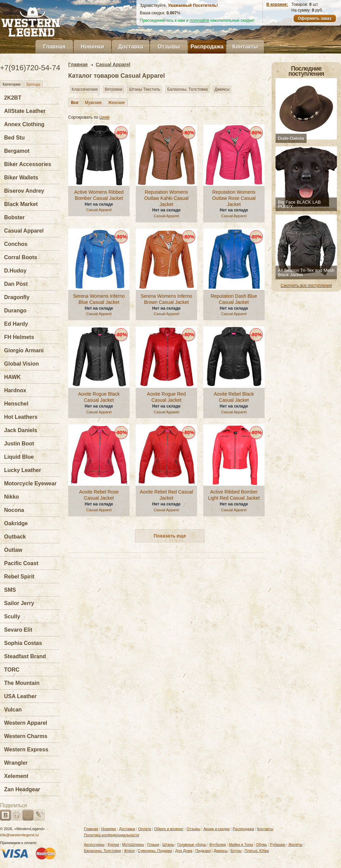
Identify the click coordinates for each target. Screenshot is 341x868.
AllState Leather (25, 111)
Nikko (12, 497)
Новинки (93, 47)
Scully (12, 616)
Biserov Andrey (24, 191)
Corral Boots (21, 257)
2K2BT (13, 98)
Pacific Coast (21, 563)
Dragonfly (17, 297)
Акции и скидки (217, 829)
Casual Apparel (24, 231)
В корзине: (277, 4)
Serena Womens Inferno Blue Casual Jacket (99, 299)
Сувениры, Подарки (155, 851)
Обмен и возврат (169, 829)
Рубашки (278, 844)
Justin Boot (19, 444)
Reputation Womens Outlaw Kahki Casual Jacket (166, 198)
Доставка (131, 47)
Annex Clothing (24, 124)
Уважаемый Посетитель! (193, 5)
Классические (85, 89)
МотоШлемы (133, 844)
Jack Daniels (21, 430)
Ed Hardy (16, 324)
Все (75, 103)
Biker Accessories (28, 164)
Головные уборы (192, 844)
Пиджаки (203, 851)
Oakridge (16, 523)
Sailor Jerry (19, 603)
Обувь (262, 844)
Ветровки (113, 89)
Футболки (218, 844)
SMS (10, 590)
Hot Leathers (21, 417)
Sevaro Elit (18, 630)
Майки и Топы (241, 844)
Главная (54, 47)
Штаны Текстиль (145, 89)
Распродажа (207, 47)
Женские (116, 103)
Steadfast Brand (25, 656)
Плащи (153, 844)
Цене (105, 117)
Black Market (21, 204)
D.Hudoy (15, 271)
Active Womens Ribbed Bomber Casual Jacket (99, 195)
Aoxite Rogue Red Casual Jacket (166, 397)
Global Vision (21, 364)
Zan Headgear (22, 789)
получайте (199, 20)
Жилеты (295, 844)
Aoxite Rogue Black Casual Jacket (99, 397)
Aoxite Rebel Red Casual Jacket (166, 495)
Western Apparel (26, 723)
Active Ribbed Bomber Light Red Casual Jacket (234, 495)
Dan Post (16, 284)
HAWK (12, 377)
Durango (15, 311)
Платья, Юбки (257, 851)
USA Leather (20, 696)
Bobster (14, 217)
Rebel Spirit (19, 577)
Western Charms (26, 736)
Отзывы (169, 47)
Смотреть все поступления (306, 285)
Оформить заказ (314, 18)
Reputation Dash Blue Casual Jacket (234, 299)
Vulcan (13, 710)
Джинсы (222, 89)
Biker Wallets (21, 178)
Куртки (113, 844)
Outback (15, 537)
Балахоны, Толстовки (187, 89)
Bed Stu (14, 138)
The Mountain (22, 683)
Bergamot (17, 151)
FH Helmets (19, 337)
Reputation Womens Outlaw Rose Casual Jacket (234, 198)
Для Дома (184, 851)
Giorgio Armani (24, 350)
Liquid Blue (19, 457)
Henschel (16, 404)
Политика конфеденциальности (112, 835)
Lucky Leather (23, 470)
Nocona (14, 510)
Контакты (245, 47)
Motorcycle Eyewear (30, 483)
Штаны (168, 844)
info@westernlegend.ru (19, 835)
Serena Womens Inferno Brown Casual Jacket (166, 299)
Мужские (93, 103)
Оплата (145, 829)
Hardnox (15, 390)
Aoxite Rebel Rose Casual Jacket (99, 495)
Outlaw (13, 550)
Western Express (26, 749)
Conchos (16, 244)
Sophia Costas (23, 643)
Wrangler (16, 763)
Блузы (236, 851)
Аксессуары (94, 844)
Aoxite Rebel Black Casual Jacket (234, 397)
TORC (12, 670)
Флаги (129, 851)
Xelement (16, 776)
